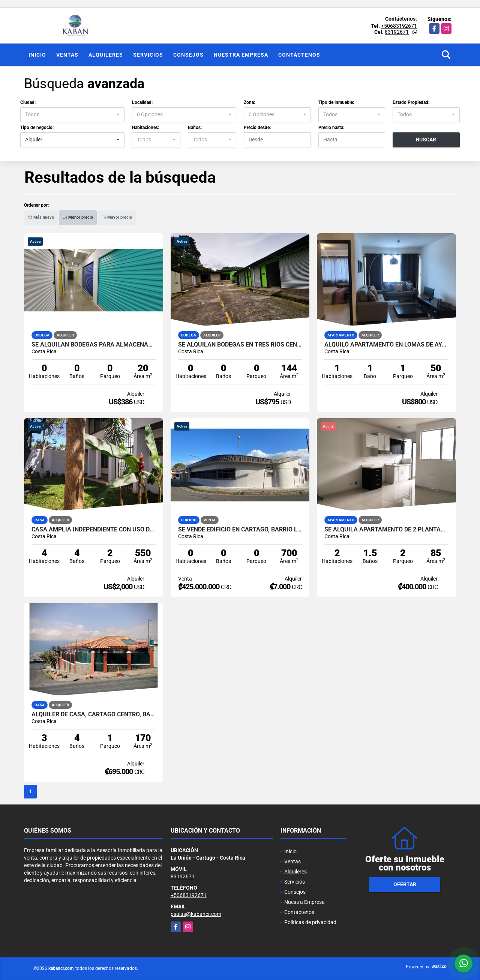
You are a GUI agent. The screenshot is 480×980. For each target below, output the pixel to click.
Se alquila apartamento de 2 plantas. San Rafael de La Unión (386, 530)
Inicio (37, 55)
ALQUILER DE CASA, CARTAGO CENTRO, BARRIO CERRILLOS (94, 714)
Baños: (195, 128)
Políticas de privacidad (310, 922)
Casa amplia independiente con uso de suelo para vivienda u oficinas (94, 530)
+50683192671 (399, 26)
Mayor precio (117, 217)
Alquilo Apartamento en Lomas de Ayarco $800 (386, 345)
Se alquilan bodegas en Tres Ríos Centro (240, 345)
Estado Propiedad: (411, 102)
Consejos (188, 55)
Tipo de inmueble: (336, 102)
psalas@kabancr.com (196, 914)
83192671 (397, 32)
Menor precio (78, 217)
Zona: (249, 102)
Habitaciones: (145, 128)
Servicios (148, 55)
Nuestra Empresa (241, 55)
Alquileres (106, 55)
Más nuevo (41, 217)
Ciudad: (28, 102)
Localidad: (142, 102)
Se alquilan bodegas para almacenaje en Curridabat (94, 345)
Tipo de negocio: (37, 128)
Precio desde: (257, 128)
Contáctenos (299, 55)
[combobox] (72, 115)
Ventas (67, 55)
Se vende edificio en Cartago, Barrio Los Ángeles (240, 530)
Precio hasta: (331, 128)
